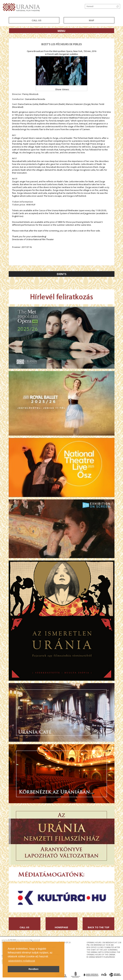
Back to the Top (99, 927)
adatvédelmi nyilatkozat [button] (22, 961)
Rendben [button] (33, 969)
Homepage (61, 927)
